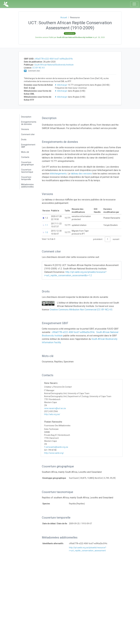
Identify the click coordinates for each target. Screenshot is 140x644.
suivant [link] (116, 239)
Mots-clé (25, 152)
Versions (25, 129)
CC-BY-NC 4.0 (38, 68)
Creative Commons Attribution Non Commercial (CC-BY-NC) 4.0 (81, 310)
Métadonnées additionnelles (27, 186)
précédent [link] (98, 239)
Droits (24, 140)
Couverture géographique (27, 163)
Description (26, 117)
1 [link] (108, 239)
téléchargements (58, 174)
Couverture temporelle (26, 178)
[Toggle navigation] (134, 4)
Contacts (25, 157)
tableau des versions (81, 174)
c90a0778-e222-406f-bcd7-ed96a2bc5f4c (54, 59)
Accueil (64, 17)
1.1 (46, 225)
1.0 (46, 232)
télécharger (61, 85)
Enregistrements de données (29, 123)
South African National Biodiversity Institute (54, 65)
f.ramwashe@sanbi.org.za (56, 447)
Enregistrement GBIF (28, 146)
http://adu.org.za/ (52, 414)
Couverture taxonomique (27, 171)
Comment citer (28, 134)
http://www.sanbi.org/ (54, 453)
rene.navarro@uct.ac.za (55, 408)
